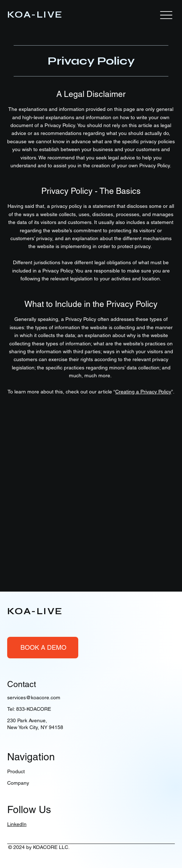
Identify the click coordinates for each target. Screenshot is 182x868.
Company (18, 783)
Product (16, 771)
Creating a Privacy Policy (143, 392)
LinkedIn (17, 824)
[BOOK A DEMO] (43, 648)
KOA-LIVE (35, 15)
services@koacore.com (34, 697)
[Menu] (166, 15)
